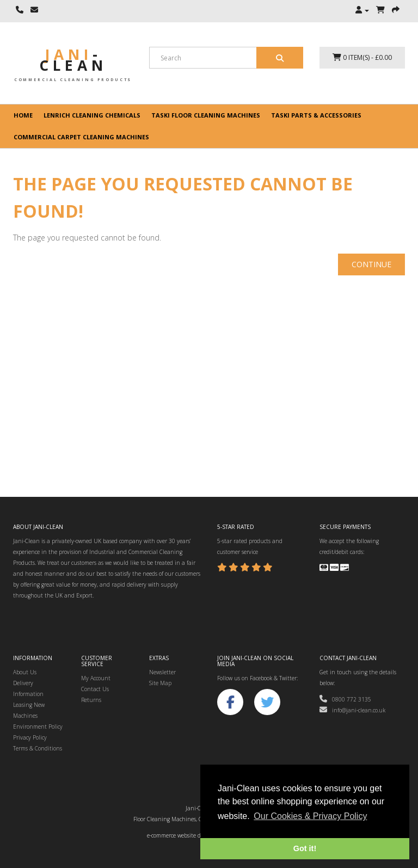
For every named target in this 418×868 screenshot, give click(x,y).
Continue (371, 264)
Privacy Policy (30, 737)
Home (23, 115)
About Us (25, 672)
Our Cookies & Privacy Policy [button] (310, 816)
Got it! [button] (305, 848)
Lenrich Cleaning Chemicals (92, 115)
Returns (91, 700)
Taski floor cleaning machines (206, 115)
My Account (96, 678)
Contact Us (95, 689)
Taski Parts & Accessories (316, 115)
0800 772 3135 (345, 699)
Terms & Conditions (38, 748)
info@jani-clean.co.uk (352, 710)
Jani (73, 60)
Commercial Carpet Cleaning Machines (81, 137)
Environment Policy (38, 727)
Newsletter (162, 672)
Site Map (160, 683)
